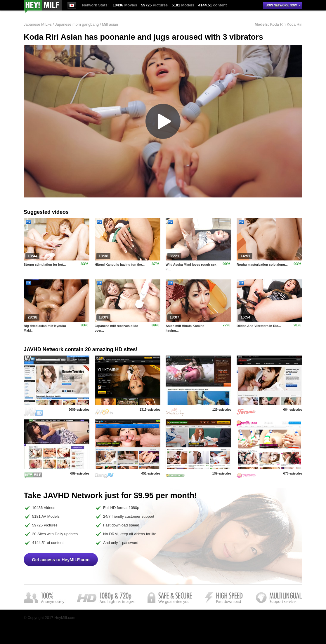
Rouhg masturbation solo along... (262, 265)
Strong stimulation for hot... (45, 265)
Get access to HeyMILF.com (61, 560)
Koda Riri (278, 24)
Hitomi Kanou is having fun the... (120, 265)
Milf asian (110, 24)
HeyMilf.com (43, 6)
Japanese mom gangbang (77, 24)
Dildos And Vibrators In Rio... (259, 326)
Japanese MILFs (38, 24)
